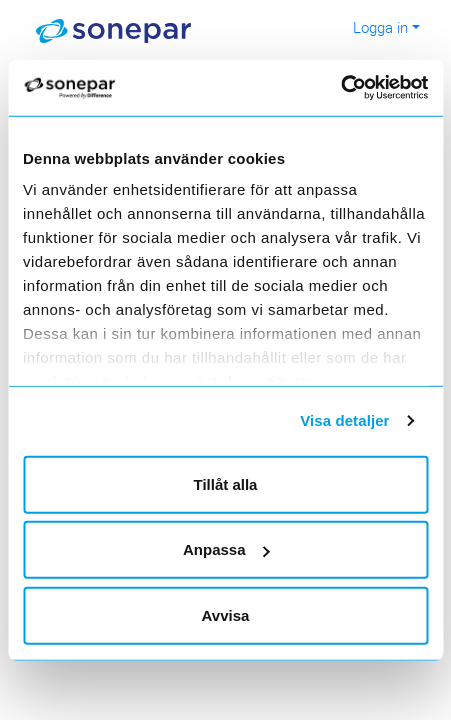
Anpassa (226, 549)
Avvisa (226, 614)
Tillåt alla (226, 483)
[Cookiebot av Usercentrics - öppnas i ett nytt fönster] (362, 88)
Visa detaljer (344, 420)
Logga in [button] (380, 27)
